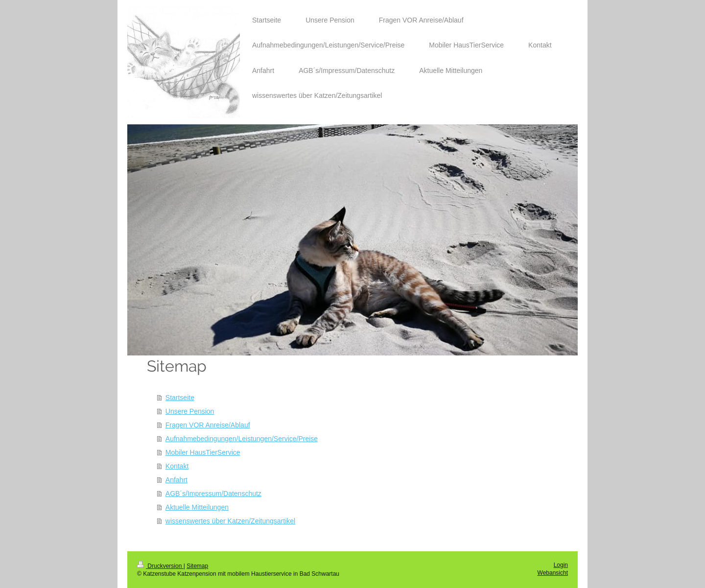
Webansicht (553, 573)
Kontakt (177, 466)
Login (561, 565)
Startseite (180, 398)
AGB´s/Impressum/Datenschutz (213, 494)
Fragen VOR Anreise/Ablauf (208, 425)
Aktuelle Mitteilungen (197, 507)
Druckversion (160, 566)
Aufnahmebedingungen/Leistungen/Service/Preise (242, 439)
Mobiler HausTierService (203, 452)
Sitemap (197, 566)
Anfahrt (176, 480)
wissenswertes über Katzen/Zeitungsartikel (230, 521)
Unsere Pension (190, 411)
